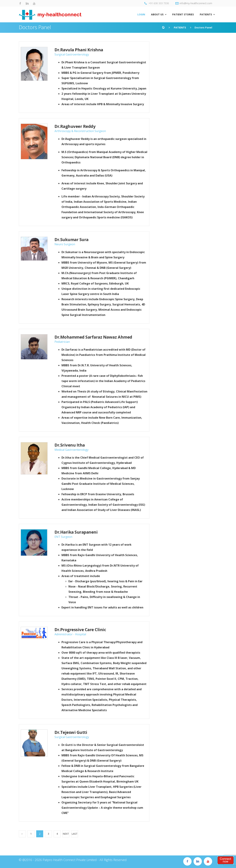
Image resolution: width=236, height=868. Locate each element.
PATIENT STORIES (183, 14)
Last (75, 834)
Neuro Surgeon (65, 244)
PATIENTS (206, 14)
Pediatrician (62, 342)
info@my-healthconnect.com (194, 3)
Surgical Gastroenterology (72, 54)
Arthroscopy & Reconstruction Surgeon (80, 131)
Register (226, 860)
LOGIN (141, 14)
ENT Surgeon (63, 537)
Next (66, 834)
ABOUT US (157, 14)
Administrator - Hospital (70, 634)
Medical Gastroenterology (71, 450)
